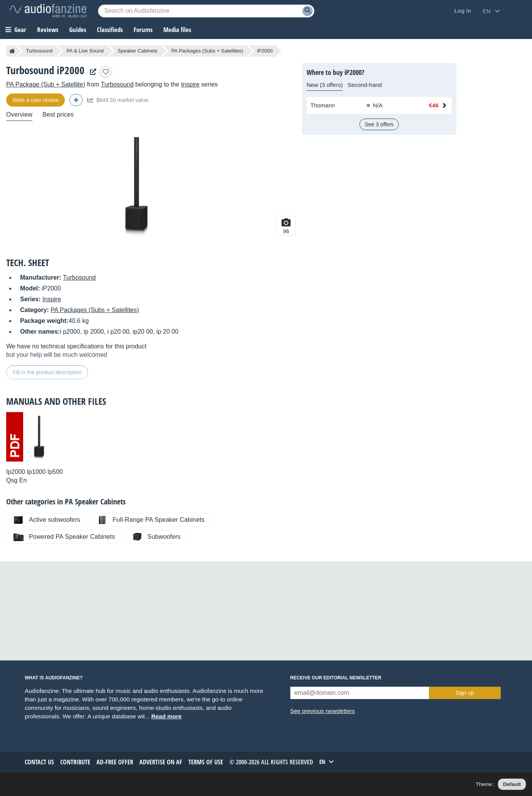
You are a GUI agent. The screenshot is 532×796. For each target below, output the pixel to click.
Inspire (190, 84)
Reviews (48, 30)
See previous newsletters (323, 711)
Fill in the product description (47, 372)
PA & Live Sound (85, 51)
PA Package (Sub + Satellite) (46, 84)
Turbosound (39, 51)
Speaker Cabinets (138, 51)
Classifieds (110, 30)
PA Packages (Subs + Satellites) (207, 51)
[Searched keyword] (206, 11)
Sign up (465, 693)
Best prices (58, 115)
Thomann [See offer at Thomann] (323, 105)
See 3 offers (379, 124)
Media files (177, 30)
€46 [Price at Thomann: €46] (434, 105)
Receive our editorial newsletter (336, 678)
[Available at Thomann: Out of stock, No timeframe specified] (388, 105)
